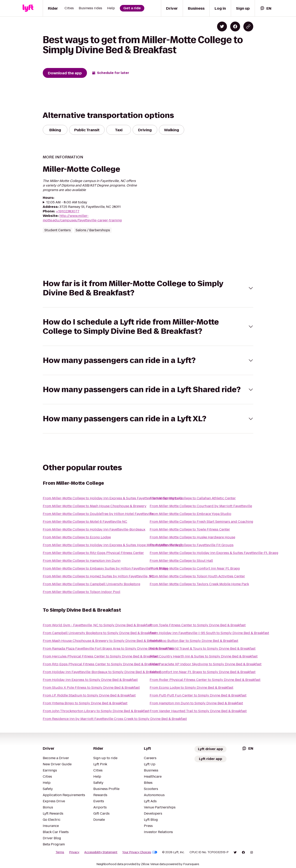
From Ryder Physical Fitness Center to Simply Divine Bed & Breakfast (205, 680)
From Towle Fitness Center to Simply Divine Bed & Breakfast (198, 625)
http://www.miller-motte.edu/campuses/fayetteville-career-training (82, 218)
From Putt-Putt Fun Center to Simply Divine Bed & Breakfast (198, 695)
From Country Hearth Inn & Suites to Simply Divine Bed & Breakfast (204, 656)
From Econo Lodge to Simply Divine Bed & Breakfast (191, 688)
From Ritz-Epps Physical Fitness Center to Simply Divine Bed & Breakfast (101, 664)
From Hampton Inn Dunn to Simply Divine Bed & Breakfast (196, 703)
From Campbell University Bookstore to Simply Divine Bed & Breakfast (99, 633)
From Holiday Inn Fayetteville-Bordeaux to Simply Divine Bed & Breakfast (102, 672)
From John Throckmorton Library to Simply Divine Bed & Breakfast (96, 711)
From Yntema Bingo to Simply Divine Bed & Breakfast (85, 703)
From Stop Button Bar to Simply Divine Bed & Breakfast (194, 641)
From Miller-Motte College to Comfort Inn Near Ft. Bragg (195, 568)
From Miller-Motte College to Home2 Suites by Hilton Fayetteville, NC (98, 576)
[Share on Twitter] (222, 26)
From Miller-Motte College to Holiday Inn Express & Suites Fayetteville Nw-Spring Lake (113, 498)
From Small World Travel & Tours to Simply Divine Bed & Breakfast (203, 649)
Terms (60, 852)
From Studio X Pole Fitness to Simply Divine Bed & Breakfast (91, 688)
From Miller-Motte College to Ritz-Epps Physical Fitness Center (93, 553)
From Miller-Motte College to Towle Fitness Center (190, 529)
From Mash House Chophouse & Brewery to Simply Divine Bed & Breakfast (102, 641)
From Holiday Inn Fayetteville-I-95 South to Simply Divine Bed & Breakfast (209, 633)
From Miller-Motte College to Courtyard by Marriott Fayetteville (201, 506)
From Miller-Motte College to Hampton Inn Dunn (82, 561)
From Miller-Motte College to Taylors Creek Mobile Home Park (199, 584)
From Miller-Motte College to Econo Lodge (77, 537)
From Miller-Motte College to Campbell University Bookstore (91, 584)
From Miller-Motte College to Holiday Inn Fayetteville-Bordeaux (94, 529)
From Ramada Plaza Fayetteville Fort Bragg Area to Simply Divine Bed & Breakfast (108, 649)
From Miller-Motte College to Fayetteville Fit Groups (192, 545)
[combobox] (266, 8)
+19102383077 (68, 211)
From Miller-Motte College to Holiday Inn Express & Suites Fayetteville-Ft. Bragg (214, 553)
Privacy (74, 852)
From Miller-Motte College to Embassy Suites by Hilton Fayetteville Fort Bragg (106, 568)
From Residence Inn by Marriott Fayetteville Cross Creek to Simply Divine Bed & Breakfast (115, 719)
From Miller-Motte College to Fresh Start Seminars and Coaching (201, 522)
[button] (148, 288)
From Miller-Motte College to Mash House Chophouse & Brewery (95, 506)
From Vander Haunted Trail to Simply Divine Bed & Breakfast (198, 711)
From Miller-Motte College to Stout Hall (181, 561)
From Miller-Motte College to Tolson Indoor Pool (82, 592)
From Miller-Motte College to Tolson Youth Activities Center (197, 576)
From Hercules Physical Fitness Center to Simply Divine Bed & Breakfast (101, 656)
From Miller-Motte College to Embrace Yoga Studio (190, 514)
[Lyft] (28, 8)
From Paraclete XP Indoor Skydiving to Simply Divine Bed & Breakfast (206, 664)
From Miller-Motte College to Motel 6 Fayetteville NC (85, 522)
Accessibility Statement (101, 852)
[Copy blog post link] (248, 26)
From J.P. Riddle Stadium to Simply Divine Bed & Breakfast (89, 695)
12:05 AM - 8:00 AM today (67, 202)
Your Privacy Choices (140, 852)
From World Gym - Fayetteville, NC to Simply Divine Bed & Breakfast (97, 625)
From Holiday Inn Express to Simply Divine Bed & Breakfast (90, 680)
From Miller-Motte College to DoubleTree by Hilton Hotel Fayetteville (98, 514)
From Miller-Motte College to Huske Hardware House (192, 537)
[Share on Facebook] (235, 26)
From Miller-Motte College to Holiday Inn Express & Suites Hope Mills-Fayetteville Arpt (113, 545)
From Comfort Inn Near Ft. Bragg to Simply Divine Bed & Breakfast (203, 672)
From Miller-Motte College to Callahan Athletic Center (193, 498)
